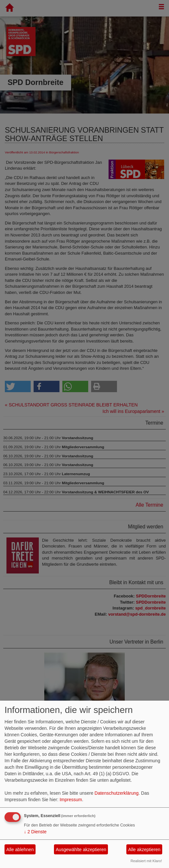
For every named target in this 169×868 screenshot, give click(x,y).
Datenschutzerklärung (117, 793)
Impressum (71, 800)
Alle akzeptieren (144, 850)
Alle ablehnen (20, 850)
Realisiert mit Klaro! (146, 861)
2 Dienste (35, 832)
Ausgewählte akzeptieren (81, 850)
